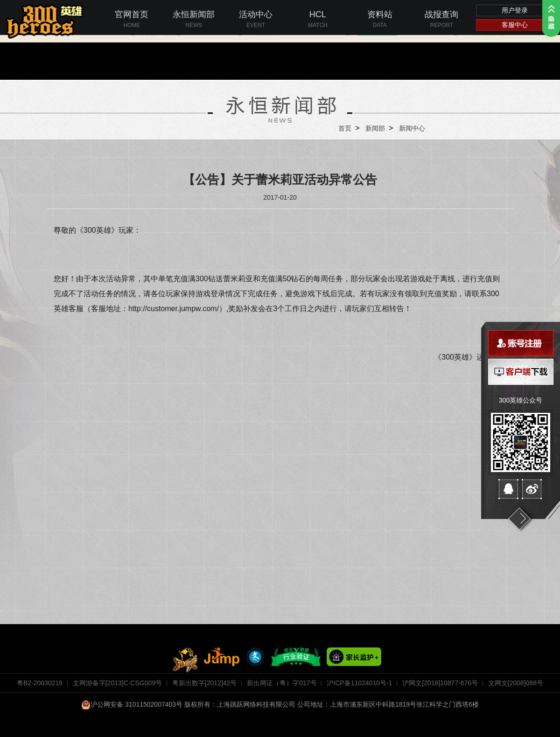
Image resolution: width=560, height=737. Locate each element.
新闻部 (375, 128)
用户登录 (515, 10)
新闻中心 (412, 128)
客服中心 (515, 25)
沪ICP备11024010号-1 (359, 683)
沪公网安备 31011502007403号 (132, 704)
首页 (345, 128)
